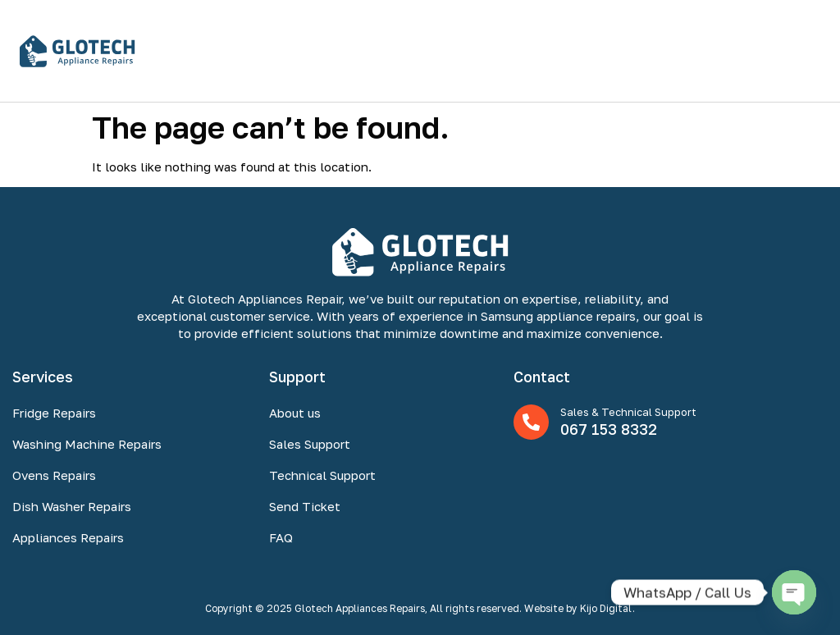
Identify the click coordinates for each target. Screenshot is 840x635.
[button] (810, 50)
